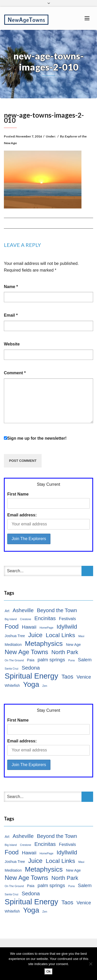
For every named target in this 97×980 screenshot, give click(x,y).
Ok (48, 971)
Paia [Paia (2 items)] (31, 660)
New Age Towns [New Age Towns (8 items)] (26, 652)
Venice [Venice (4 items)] (84, 677)
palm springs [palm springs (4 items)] (51, 660)
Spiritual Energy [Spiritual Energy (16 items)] (31, 676)
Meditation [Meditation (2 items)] (13, 645)
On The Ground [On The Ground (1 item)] (14, 660)
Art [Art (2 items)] (7, 611)
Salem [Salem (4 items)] (85, 660)
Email (11, 315)
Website (12, 344)
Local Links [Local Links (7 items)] (61, 635)
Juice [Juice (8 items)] (35, 635)
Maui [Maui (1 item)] (81, 636)
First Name (18, 494)
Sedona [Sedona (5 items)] (31, 668)
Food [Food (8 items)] (12, 627)
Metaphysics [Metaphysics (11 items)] (44, 644)
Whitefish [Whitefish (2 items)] (12, 686)
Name (11, 287)
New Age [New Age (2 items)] (73, 645)
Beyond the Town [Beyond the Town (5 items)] (57, 610)
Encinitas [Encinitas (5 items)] (45, 618)
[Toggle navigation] (87, 18)
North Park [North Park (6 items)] (65, 652)
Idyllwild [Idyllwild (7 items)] (67, 627)
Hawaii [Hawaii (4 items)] (29, 627)
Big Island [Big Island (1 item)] (11, 619)
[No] (91, 964)
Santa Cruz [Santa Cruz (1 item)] (12, 669)
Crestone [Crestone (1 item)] (25, 619)
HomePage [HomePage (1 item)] (46, 628)
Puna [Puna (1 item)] (72, 660)
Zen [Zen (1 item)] (45, 686)
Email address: (22, 515)
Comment (15, 373)
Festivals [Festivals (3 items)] (68, 619)
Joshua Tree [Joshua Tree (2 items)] (15, 636)
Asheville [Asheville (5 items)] (23, 610)
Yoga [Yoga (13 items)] (31, 684)
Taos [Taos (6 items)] (67, 677)
